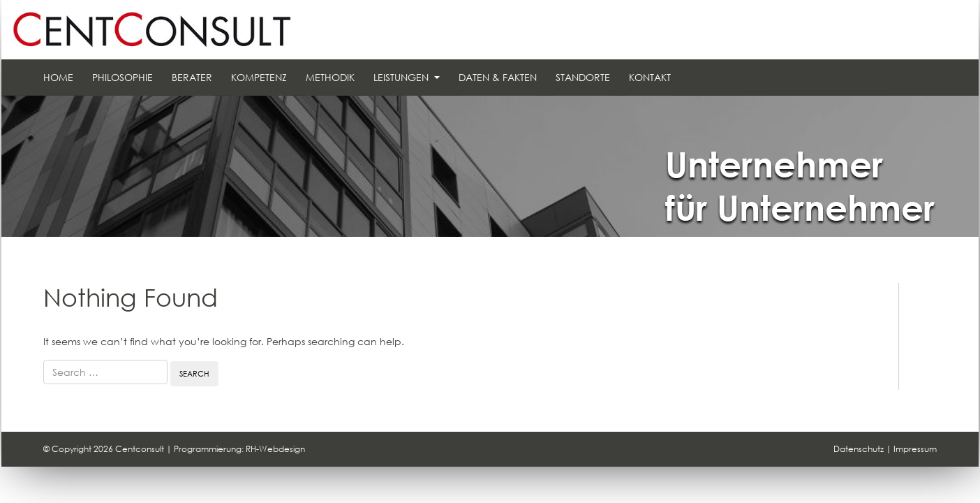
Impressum (915, 449)
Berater (192, 77)
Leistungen (402, 77)
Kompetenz (259, 77)
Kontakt (650, 77)
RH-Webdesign (275, 449)
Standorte (583, 77)
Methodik (330, 77)
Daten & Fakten (498, 77)
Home (58, 77)
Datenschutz (859, 449)
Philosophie (122, 77)
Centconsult (140, 449)
